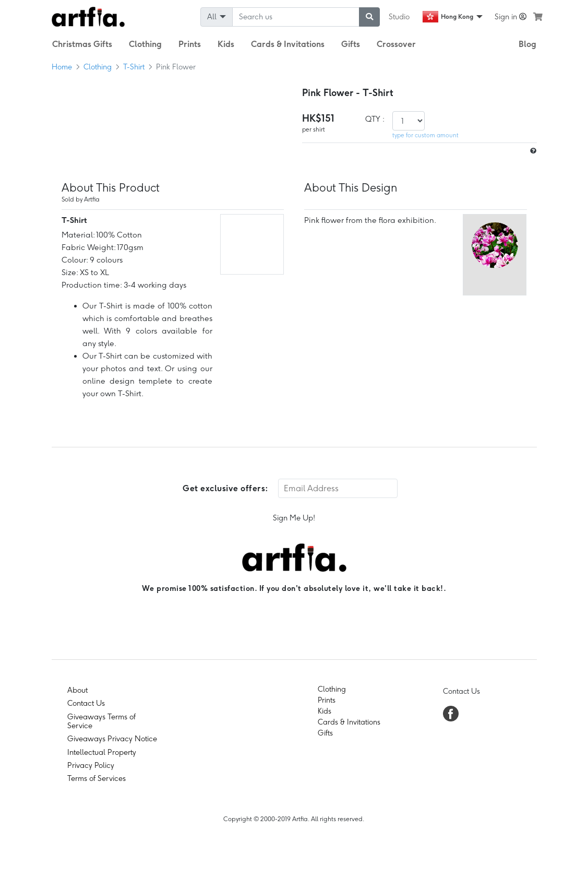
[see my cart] (538, 17)
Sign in (511, 17)
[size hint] (532, 151)
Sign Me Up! (294, 518)
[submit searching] (369, 17)
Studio (399, 17)
